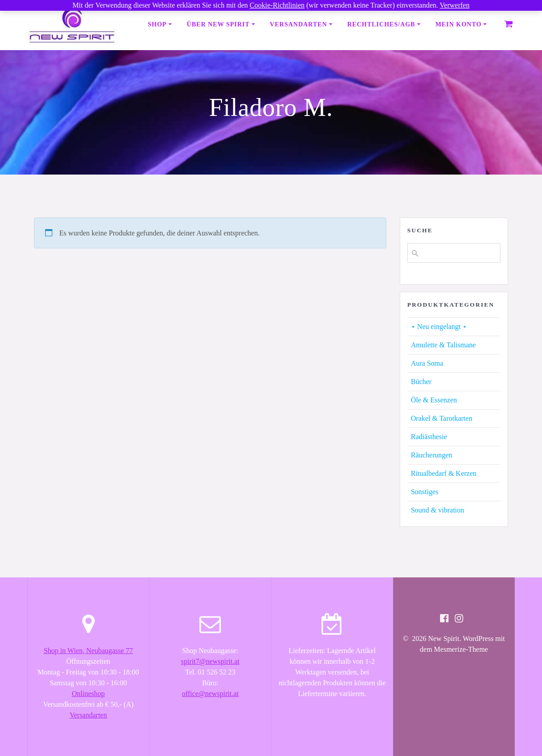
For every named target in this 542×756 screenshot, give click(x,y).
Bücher (421, 382)
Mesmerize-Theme (461, 649)
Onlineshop (89, 694)
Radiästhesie (429, 437)
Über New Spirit (218, 24)
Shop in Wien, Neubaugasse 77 (88, 651)
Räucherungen (432, 455)
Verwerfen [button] (455, 5)
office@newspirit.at (210, 694)
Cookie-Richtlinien (277, 5)
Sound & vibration (438, 510)
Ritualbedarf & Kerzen (444, 473)
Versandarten (298, 24)
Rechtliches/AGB (381, 24)
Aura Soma (427, 363)
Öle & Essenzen (434, 400)
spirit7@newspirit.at (210, 661)
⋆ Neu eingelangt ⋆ (439, 327)
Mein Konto (458, 24)
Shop (157, 24)
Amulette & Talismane (443, 345)
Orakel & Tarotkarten (442, 418)
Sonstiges (425, 492)
